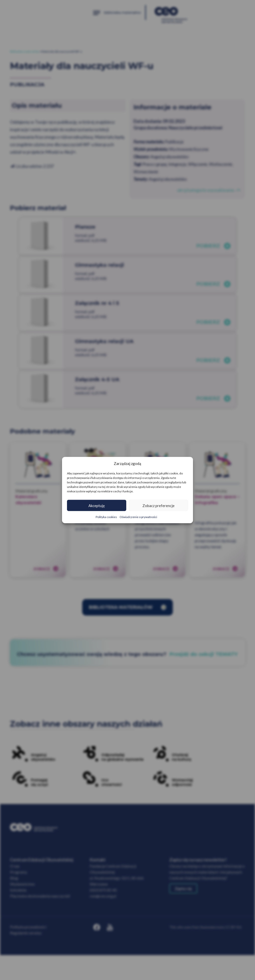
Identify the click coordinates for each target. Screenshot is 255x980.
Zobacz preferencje (159, 505)
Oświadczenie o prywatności (138, 517)
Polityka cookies (106, 517)
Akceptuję (97, 505)
